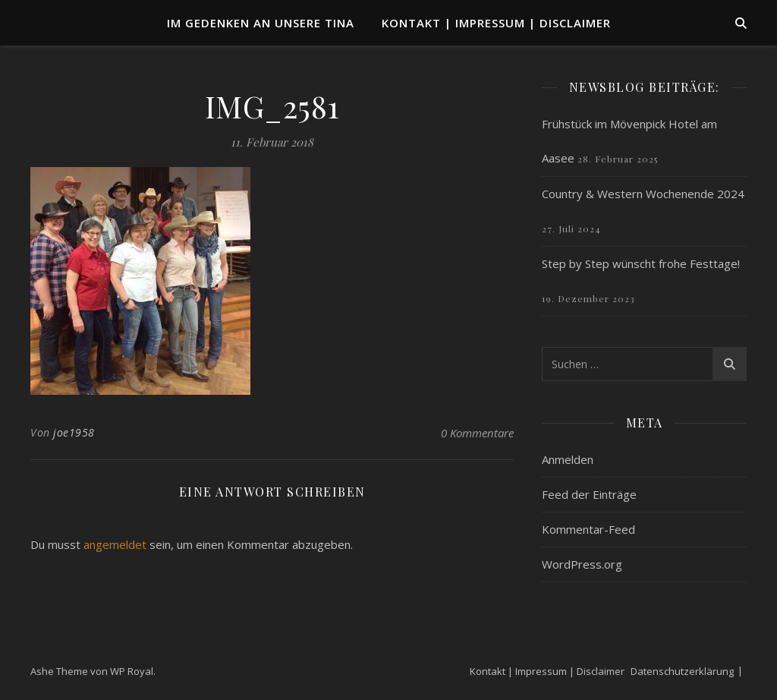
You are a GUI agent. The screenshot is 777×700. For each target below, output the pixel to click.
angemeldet (115, 544)
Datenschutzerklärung (682, 671)
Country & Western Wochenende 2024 (643, 194)
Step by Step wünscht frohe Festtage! (641, 263)
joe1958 (74, 432)
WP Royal (132, 671)
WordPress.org (582, 564)
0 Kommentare (477, 433)
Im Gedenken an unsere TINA (261, 23)
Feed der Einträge (589, 494)
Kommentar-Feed (588, 529)
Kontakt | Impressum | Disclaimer (496, 23)
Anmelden (568, 459)
